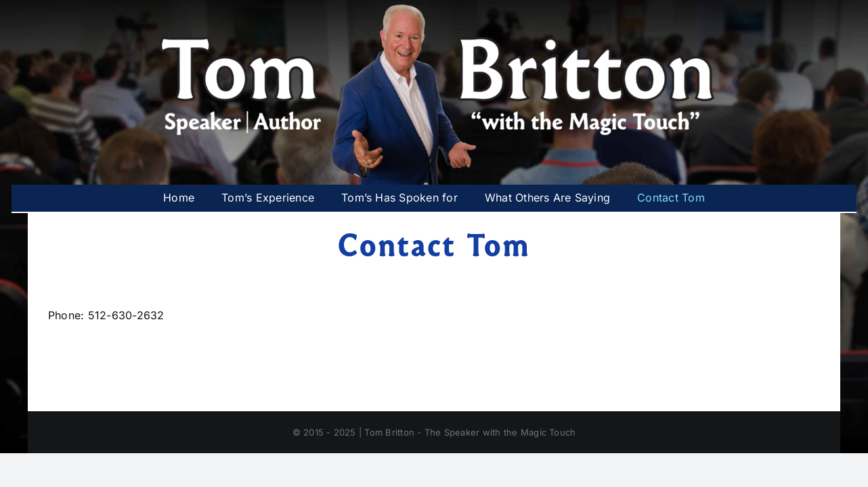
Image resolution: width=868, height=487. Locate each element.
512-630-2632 (126, 315)
